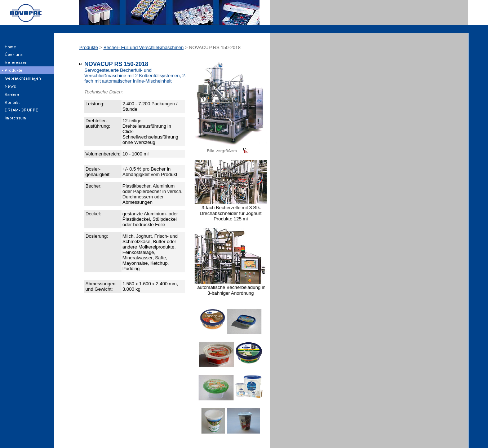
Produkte (89, 47)
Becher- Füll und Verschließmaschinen (144, 47)
